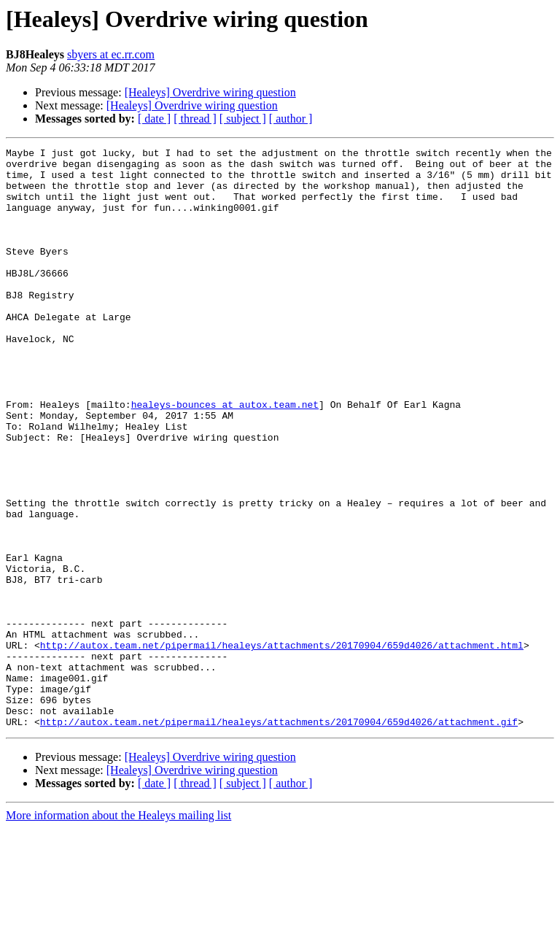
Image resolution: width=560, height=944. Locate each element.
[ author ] (291, 119)
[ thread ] (195, 119)
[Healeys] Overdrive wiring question (210, 92)
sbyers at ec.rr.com (111, 54)
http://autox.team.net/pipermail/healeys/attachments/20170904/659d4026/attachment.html (282, 746)
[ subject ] (243, 119)
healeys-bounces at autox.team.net (225, 457)
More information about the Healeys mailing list (118, 931)
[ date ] (154, 119)
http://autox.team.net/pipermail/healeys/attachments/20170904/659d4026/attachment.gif (279, 837)
